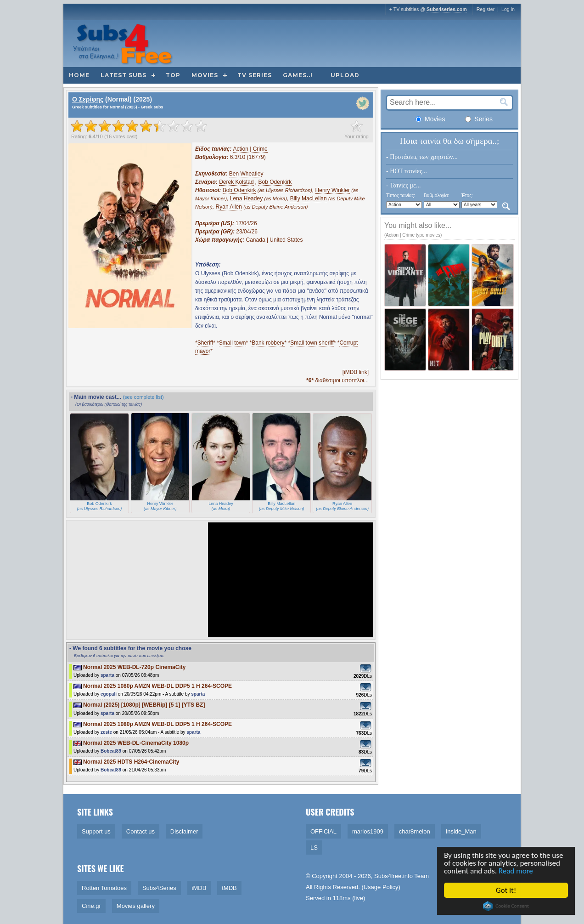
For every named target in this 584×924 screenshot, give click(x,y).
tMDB (229, 888)
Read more (517, 871)
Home (79, 75)
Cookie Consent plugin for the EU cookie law (507, 906)
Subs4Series (159, 888)
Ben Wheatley (246, 174)
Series (479, 119)
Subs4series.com (447, 9)
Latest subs (124, 75)
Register (486, 9)
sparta (107, 675)
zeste (106, 732)
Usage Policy (381, 887)
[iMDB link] (356, 372)
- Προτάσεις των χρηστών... (422, 157)
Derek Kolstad (236, 182)
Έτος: (467, 196)
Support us (96, 831)
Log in (508, 9)
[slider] (139, 126)
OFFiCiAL (323, 831)
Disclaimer (184, 831)
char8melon (415, 831)
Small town (233, 343)
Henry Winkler (333, 190)
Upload (345, 75)
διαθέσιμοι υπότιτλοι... (337, 380)
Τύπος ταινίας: (401, 196)
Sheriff (205, 343)
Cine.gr (91, 906)
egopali (109, 694)
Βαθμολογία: (436, 196)
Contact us (140, 831)
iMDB (199, 888)
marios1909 (368, 831)
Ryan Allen (229, 207)
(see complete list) (143, 397)
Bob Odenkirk (275, 182)
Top (173, 75)
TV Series (255, 75)
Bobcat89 (111, 751)
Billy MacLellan (309, 198)
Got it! (507, 890)
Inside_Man (461, 831)
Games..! (298, 75)
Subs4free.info (393, 876)
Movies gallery (136, 906)
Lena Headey (246, 198)
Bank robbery (268, 343)
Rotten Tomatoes (104, 888)
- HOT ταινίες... (407, 171)
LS (314, 847)
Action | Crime (250, 149)
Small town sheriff (312, 343)
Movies (205, 75)
